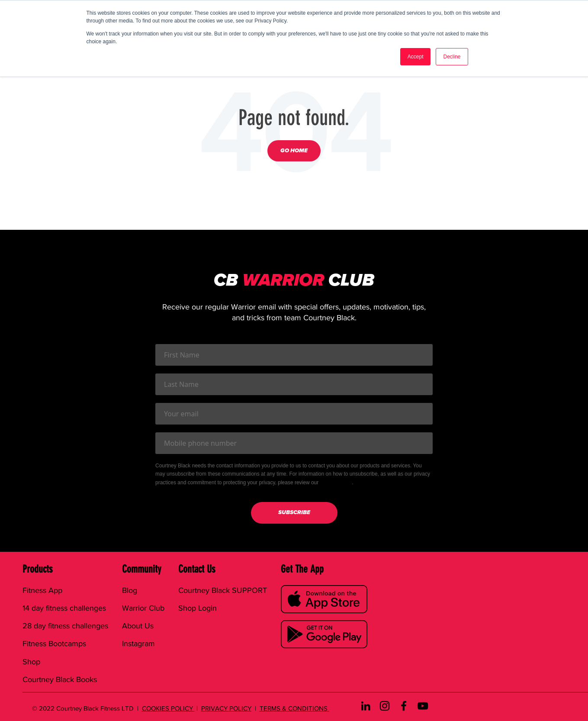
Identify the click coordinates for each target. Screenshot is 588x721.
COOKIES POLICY (168, 708)
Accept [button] (416, 57)
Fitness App (42, 590)
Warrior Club (143, 608)
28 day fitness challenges (65, 626)
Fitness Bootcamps (54, 644)
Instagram (138, 644)
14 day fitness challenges (64, 608)
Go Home (294, 151)
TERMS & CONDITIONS (294, 708)
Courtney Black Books (60, 679)
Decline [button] (452, 57)
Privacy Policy (336, 483)
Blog (130, 590)
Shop (31, 662)
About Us (138, 626)
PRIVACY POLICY (226, 708)
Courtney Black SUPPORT (223, 590)
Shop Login (198, 608)
